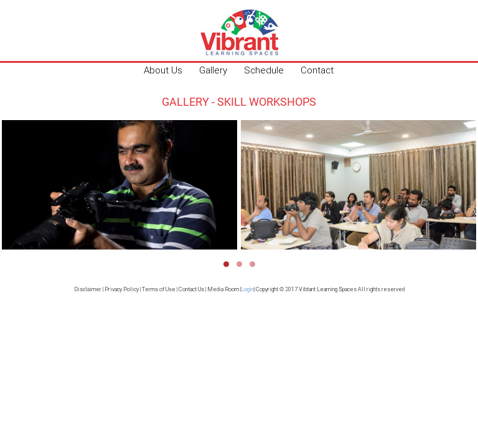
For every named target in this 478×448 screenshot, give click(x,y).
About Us (163, 70)
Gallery (213, 70)
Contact (317, 70)
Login (247, 289)
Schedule (264, 70)
